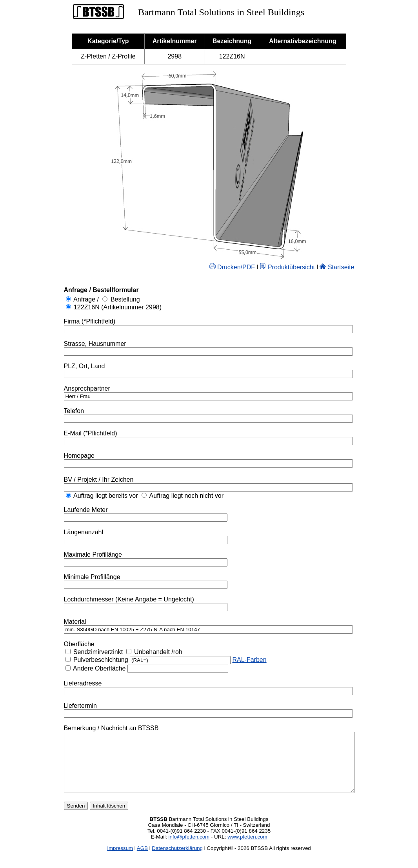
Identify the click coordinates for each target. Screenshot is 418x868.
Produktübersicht (309, 267)
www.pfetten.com (247, 849)
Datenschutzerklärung (177, 860)
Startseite (359, 267)
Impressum (120, 860)
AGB (142, 860)
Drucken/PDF (254, 267)
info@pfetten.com (189, 849)
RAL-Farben (232, 660)
